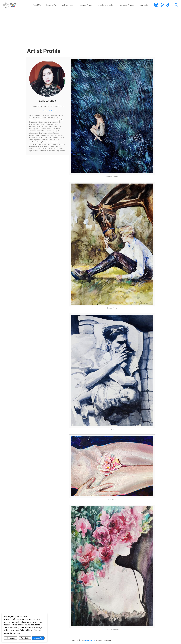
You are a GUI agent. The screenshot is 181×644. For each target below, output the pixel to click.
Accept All (38, 638)
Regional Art (51, 5)
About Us (37, 5)
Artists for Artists (106, 5)
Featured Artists (86, 5)
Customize (11, 638)
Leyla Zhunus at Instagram (47, 111)
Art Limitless (68, 5)
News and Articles (126, 5)
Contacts (144, 5)
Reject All (25, 638)
